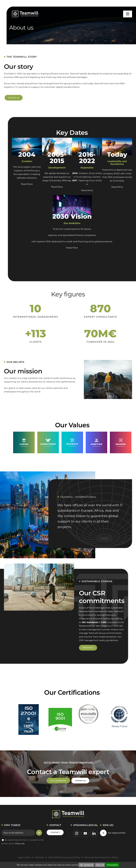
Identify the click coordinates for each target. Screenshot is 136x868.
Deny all (100, 865)
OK (39, 833)
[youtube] (85, 833)
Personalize (112, 865)
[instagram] (77, 833)
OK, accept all (86, 865)
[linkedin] (94, 833)
